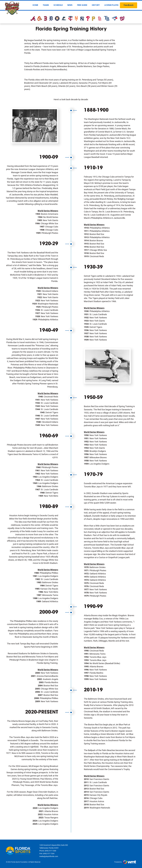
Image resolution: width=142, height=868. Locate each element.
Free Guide (82, 5)
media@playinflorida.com (49, 856)
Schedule (58, 5)
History (96, 5)
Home (35, 5)
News (70, 5)
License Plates (111, 5)
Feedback (129, 5)
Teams (46, 5)
